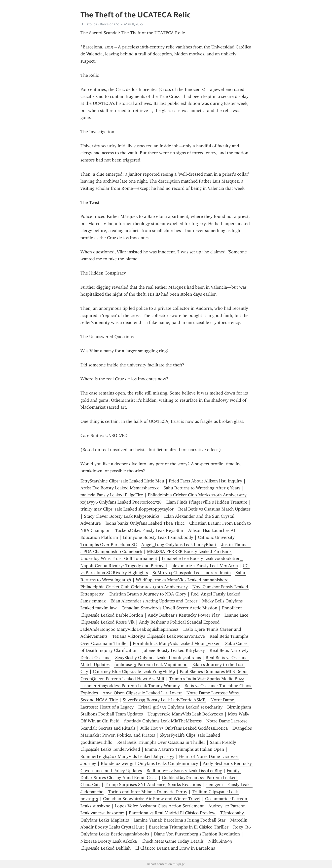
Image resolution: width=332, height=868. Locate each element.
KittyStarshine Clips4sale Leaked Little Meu (122, 481)
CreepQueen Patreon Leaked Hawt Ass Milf (122, 679)
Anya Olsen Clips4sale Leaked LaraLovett (142, 693)
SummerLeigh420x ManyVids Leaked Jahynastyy (127, 756)
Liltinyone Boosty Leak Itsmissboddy (158, 537)
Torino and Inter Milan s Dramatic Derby (148, 792)
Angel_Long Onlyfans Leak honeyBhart (179, 545)
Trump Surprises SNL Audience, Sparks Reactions (153, 785)
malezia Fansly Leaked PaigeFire (112, 495)
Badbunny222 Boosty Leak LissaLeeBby (184, 771)
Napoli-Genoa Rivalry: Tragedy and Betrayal (124, 566)
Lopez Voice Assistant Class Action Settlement (159, 806)
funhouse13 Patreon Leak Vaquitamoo (151, 665)
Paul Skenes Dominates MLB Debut (214, 671)
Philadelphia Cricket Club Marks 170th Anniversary (197, 495)
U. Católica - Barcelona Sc (100, 24)
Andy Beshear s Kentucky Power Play (184, 615)
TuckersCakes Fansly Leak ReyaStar (149, 530)
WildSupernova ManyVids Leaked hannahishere (182, 580)
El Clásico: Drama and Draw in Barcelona (175, 848)
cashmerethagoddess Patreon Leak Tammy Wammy (130, 686)
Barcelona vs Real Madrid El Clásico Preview (172, 813)
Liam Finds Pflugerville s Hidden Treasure (207, 502)
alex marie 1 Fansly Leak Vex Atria (205, 566)
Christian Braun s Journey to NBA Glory (147, 594)
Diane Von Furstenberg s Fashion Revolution (197, 834)
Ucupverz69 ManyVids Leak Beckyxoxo (185, 714)
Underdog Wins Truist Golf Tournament (119, 558)
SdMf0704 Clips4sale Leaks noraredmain (192, 573)
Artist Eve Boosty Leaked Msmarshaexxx (120, 488)
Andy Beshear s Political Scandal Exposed (179, 622)
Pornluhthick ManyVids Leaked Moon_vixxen (177, 643)
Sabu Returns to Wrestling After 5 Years (202, 488)
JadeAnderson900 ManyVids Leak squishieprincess (129, 629)
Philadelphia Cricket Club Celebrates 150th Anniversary (134, 587)
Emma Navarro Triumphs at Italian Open (184, 749)
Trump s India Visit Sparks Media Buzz (206, 679)
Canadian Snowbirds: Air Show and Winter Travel (152, 799)
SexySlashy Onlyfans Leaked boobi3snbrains (158, 658)
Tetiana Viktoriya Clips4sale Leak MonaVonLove (159, 636)
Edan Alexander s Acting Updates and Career (154, 601)
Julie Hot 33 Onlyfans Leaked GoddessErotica (184, 728)
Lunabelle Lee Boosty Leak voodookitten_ (202, 558)
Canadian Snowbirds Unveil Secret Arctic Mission (169, 608)
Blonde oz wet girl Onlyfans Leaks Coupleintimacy (149, 763)
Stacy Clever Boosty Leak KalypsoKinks (122, 516)
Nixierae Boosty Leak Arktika (109, 841)
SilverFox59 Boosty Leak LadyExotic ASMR (164, 700)
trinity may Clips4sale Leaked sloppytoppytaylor (127, 509)
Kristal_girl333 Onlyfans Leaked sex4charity (180, 707)
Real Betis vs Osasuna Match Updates (214, 509)
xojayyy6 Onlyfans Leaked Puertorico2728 (121, 502)
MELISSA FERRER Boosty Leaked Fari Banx (189, 552)
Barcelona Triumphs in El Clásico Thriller (189, 827)
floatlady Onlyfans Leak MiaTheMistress (163, 721)
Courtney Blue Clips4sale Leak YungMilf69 (134, 671)
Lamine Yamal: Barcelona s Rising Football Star (180, 820)
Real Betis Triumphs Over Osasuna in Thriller (161, 742)
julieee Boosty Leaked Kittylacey (174, 650)
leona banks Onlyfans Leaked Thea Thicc (145, 523)
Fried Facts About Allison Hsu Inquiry (205, 481)
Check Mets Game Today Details (173, 841)
